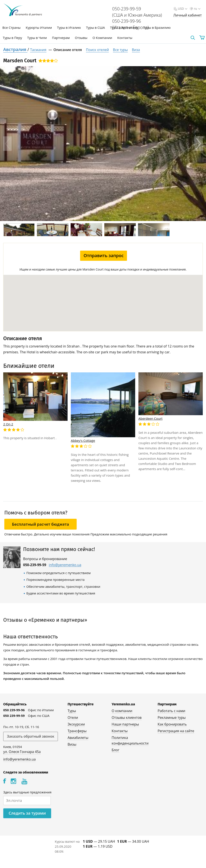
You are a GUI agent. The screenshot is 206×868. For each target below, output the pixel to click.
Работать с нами (171, 711)
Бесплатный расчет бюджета (41, 524)
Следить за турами (27, 813)
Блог (115, 750)
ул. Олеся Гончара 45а (22, 752)
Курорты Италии (39, 27)
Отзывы (81, 38)
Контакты (125, 38)
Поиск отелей (97, 50)
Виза (136, 50)
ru (197, 9)
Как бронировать (172, 724)
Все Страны (11, 27)
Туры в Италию (69, 27)
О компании (122, 711)
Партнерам (61, 38)
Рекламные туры (172, 717)
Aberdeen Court (150, 418)
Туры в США (95, 27)
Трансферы (77, 731)
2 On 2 (8, 424)
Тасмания (38, 50)
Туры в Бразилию (157, 27)
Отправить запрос (104, 255)
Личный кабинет (188, 15)
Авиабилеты (78, 738)
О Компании (102, 38)
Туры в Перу (12, 38)
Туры (72, 711)
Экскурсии (76, 724)
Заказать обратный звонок (31, 736)
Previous (7, 144)
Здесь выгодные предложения (27, 792)
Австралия (15, 49)
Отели (73, 717)
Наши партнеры (125, 724)
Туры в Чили (37, 38)
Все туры (120, 50)
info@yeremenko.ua (65, 565)
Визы (72, 744)
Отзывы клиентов (127, 717)
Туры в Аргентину (124, 27)
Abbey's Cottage (83, 440)
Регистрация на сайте (176, 731)
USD (182, 9)
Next (199, 144)
